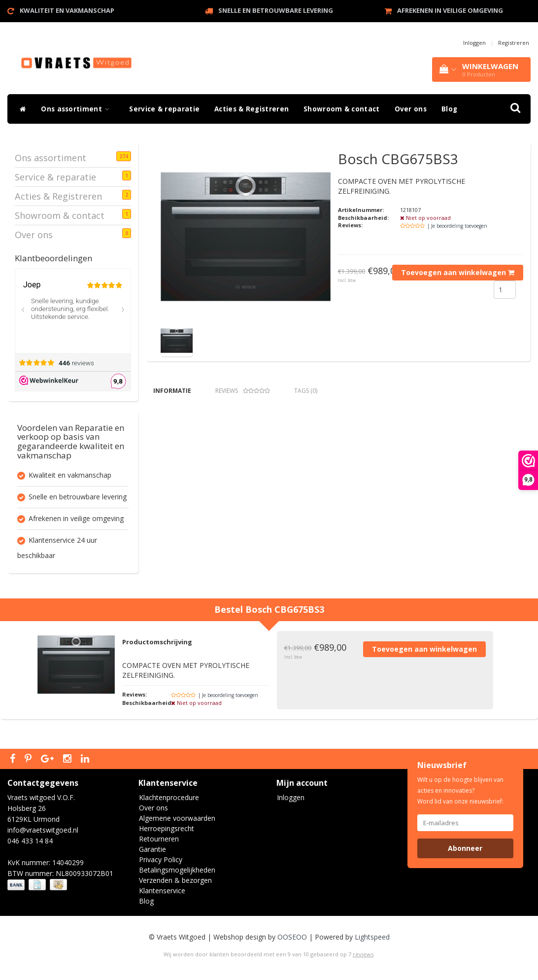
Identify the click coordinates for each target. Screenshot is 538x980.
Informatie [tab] (172, 391)
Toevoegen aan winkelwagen (458, 272)
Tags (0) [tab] (306, 391)
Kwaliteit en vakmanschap (67, 10)
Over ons (411, 109)
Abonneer (465, 848)
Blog (449, 109)
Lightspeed (372, 937)
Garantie (152, 849)
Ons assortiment (78, 109)
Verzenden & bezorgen (175, 880)
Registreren (514, 43)
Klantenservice (162, 891)
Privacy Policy (161, 859)
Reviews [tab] (243, 391)
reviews (363, 954)
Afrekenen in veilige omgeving (450, 10)
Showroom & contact (341, 109)
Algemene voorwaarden (177, 818)
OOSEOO (292, 937)
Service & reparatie (164, 109)
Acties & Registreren (252, 109)
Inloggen (474, 43)
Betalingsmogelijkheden (177, 870)
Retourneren (159, 839)
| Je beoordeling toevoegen (457, 226)
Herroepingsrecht (167, 828)
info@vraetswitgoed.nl (43, 830)
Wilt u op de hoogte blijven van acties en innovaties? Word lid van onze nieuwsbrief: (460, 790)
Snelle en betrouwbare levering (276, 10)
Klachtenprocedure (169, 797)
